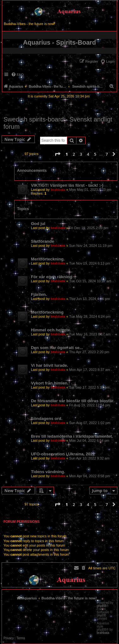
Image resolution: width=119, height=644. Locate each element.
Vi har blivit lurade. (50, 365)
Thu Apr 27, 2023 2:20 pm (89, 352)
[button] (57, 154)
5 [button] (95, 154)
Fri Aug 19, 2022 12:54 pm (90, 405)
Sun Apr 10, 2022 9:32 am (89, 458)
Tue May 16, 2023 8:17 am (90, 334)
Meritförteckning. (48, 259)
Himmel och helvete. (51, 330)
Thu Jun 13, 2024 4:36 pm (89, 299)
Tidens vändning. (48, 472)
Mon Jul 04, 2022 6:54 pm (89, 441)
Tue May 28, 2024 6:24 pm (90, 316)
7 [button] (107, 154)
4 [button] (88, 154)
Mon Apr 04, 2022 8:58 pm (90, 476)
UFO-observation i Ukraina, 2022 (63, 454)
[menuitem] (107, 61)
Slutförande (42, 241)
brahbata (58, 190)
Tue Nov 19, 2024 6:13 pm (90, 263)
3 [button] (81, 154)
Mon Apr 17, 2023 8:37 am (90, 370)
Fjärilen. (39, 294)
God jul (38, 224)
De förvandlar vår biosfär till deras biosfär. (73, 401)
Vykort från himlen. (50, 383)
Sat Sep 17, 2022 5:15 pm (89, 387)
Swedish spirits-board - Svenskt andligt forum (58, 123)
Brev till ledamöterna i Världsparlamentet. (72, 436)
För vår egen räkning (51, 277)
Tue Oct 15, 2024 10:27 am (90, 281)
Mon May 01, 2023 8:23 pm (90, 190)
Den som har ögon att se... (57, 348)
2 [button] (74, 154)
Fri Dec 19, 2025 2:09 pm (89, 228)
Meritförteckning (47, 312)
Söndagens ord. (47, 419)
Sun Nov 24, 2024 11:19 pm (91, 246)
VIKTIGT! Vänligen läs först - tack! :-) (67, 185)
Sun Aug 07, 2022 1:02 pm (90, 423)
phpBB (102, 606)
